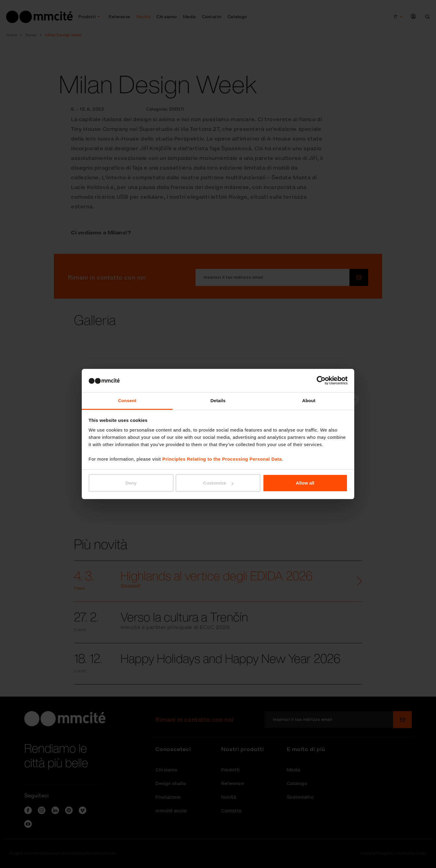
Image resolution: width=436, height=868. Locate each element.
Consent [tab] (127, 401)
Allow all (305, 483)
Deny (131, 483)
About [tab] (309, 401)
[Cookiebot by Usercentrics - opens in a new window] (321, 380)
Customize (218, 483)
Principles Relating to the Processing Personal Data (222, 459)
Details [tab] (218, 401)
